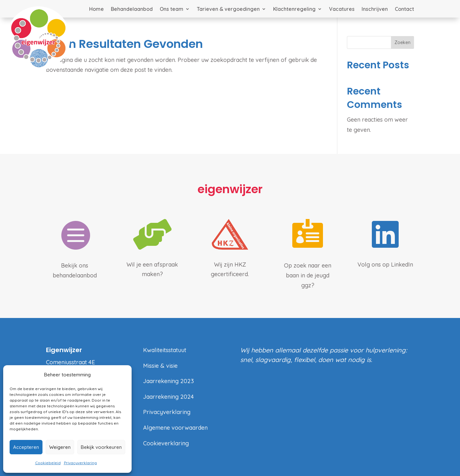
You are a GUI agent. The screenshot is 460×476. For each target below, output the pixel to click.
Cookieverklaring (166, 443)
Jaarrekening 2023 (169, 381)
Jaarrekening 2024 (169, 397)
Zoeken (402, 42)
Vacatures (342, 9)
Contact (404, 9)
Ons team (172, 9)
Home (96, 9)
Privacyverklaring (80, 463)
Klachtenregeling (294, 9)
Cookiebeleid (48, 463)
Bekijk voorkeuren (101, 447)
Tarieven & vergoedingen (228, 9)
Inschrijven (375, 9)
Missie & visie (160, 366)
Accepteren (26, 447)
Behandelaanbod (132, 9)
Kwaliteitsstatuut (165, 350)
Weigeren (60, 447)
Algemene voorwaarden (175, 428)
